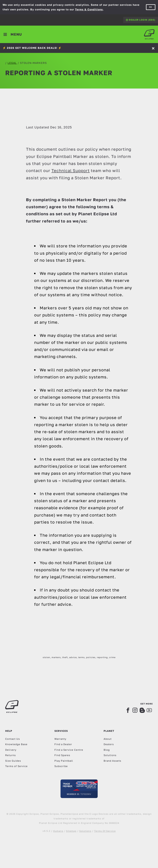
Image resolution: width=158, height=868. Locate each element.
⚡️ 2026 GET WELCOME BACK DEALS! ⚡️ (32, 48)
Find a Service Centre (69, 750)
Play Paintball (64, 761)
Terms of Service (16, 766)
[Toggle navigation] (13, 34)
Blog (107, 750)
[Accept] (154, 48)
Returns (10, 755)
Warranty (60, 739)
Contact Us (13, 739)
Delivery (11, 750)
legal (12, 63)
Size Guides (13, 761)
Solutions (110, 755)
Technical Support (71, 171)
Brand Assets (112, 761)
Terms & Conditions (89, 9)
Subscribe (61, 766)
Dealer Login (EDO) (141, 20)
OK (151, 7)
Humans (58, 831)
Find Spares (62, 755)
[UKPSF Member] (79, 789)
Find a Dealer (63, 744)
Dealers (109, 744)
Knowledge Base (16, 744)
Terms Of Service (105, 831)
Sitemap (71, 831)
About (108, 739)
